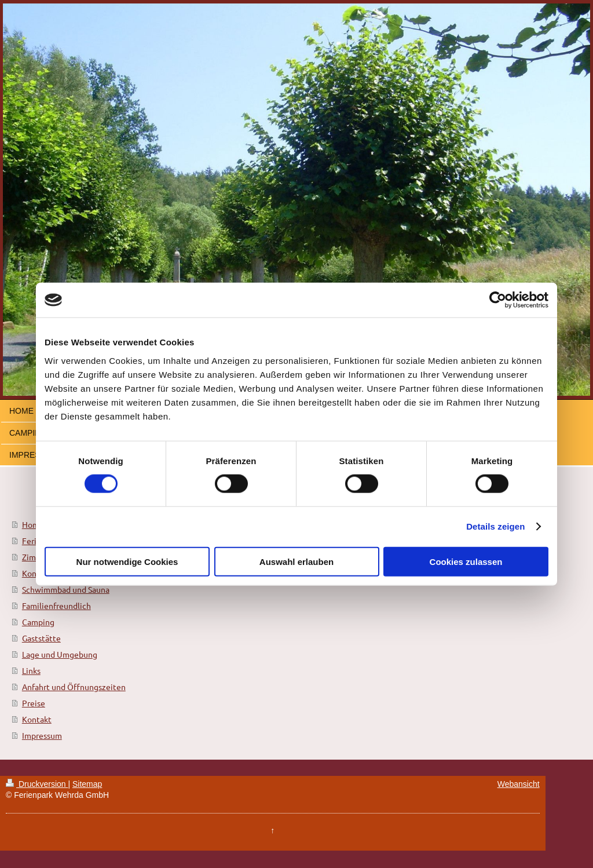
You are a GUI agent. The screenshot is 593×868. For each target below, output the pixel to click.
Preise (34, 703)
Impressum (42, 735)
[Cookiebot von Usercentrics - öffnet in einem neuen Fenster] (498, 300)
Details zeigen (495, 526)
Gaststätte (41, 638)
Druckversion (37, 784)
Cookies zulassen (466, 561)
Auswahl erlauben (296, 561)
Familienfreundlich (56, 606)
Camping (38, 622)
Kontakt (37, 719)
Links (31, 670)
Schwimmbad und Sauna (66, 589)
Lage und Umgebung (60, 654)
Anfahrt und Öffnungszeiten (74, 687)
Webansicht (519, 784)
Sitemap (87, 784)
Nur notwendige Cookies (127, 561)
